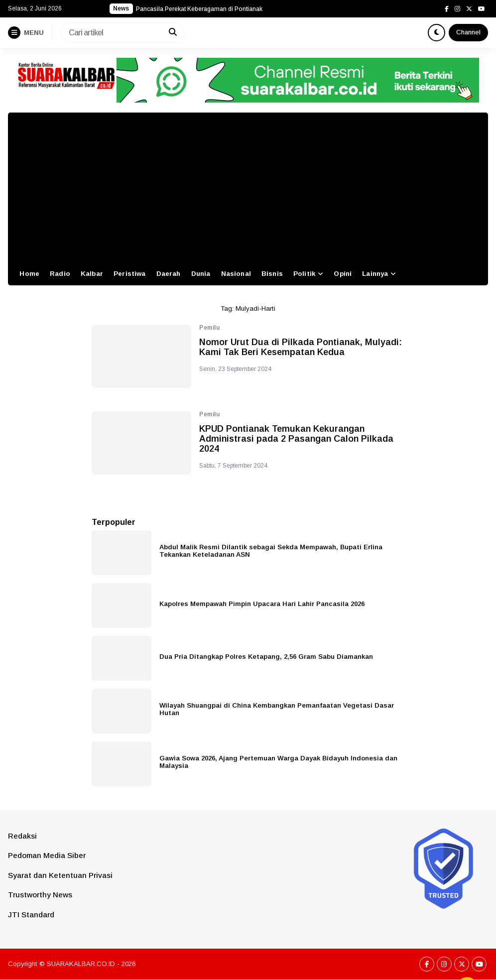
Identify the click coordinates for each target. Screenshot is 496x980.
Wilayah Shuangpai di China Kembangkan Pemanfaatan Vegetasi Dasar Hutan (277, 709)
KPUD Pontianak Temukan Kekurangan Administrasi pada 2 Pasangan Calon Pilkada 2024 (296, 439)
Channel (468, 32)
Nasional (236, 274)
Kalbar (92, 274)
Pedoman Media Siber (47, 855)
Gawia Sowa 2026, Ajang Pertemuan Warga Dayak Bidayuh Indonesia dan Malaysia (278, 762)
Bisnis (272, 274)
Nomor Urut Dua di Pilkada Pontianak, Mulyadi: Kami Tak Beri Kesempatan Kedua (301, 347)
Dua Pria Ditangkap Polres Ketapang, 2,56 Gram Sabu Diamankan (266, 657)
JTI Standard (31, 915)
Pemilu (209, 328)
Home (29, 274)
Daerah (169, 274)
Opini (343, 274)
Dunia (201, 274)
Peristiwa (129, 274)
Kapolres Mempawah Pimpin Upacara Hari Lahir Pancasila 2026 (262, 604)
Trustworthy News (40, 895)
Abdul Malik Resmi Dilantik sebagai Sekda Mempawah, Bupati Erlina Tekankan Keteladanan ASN (271, 551)
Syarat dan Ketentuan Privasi (60, 875)
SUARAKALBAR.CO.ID (81, 964)
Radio (60, 274)
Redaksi (22, 836)
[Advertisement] (248, 187)
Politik (304, 274)
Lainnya (375, 274)
